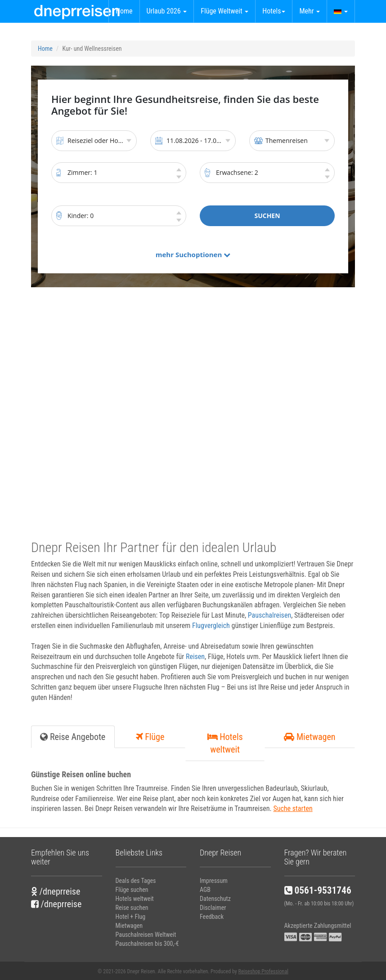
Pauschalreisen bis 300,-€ (147, 944)
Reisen (195, 657)
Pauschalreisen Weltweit (146, 935)
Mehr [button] (310, 11)
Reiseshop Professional (263, 971)
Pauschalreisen (269, 615)
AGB (205, 890)
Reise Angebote (73, 737)
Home (124, 11)
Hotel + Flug (131, 917)
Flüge (150, 737)
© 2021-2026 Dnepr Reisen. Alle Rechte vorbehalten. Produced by (193, 971)
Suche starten (293, 808)
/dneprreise (56, 891)
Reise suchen (132, 908)
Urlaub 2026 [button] (167, 11)
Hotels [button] (274, 11)
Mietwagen (310, 737)
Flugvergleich (211, 626)
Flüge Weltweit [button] (224, 11)
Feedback (212, 917)
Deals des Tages (136, 881)
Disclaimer (213, 908)
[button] (341, 11)
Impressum (214, 881)
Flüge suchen (132, 890)
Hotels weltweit (225, 743)
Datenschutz (215, 899)
